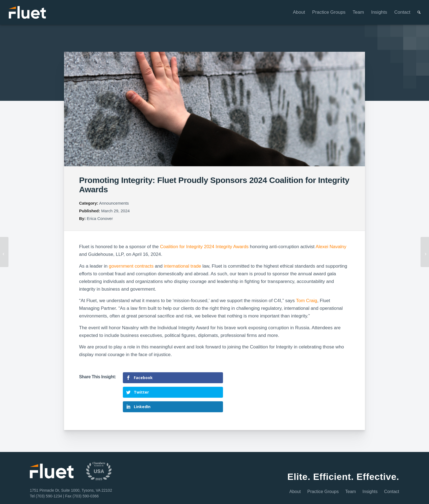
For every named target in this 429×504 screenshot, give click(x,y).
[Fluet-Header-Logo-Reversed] (28, 12)
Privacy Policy (154, 492)
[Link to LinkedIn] (365, 494)
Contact (392, 471)
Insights (370, 471)
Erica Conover (100, 218)
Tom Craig (307, 301)
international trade (182, 266)
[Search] (415, 12)
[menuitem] (295, 12)
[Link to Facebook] (379, 494)
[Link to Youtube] (393, 494)
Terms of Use (114, 492)
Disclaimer (134, 492)
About (295, 471)
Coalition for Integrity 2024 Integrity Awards (204, 247)
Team (351, 471)
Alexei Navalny (331, 247)
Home (97, 492)
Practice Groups (323, 471)
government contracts (131, 266)
